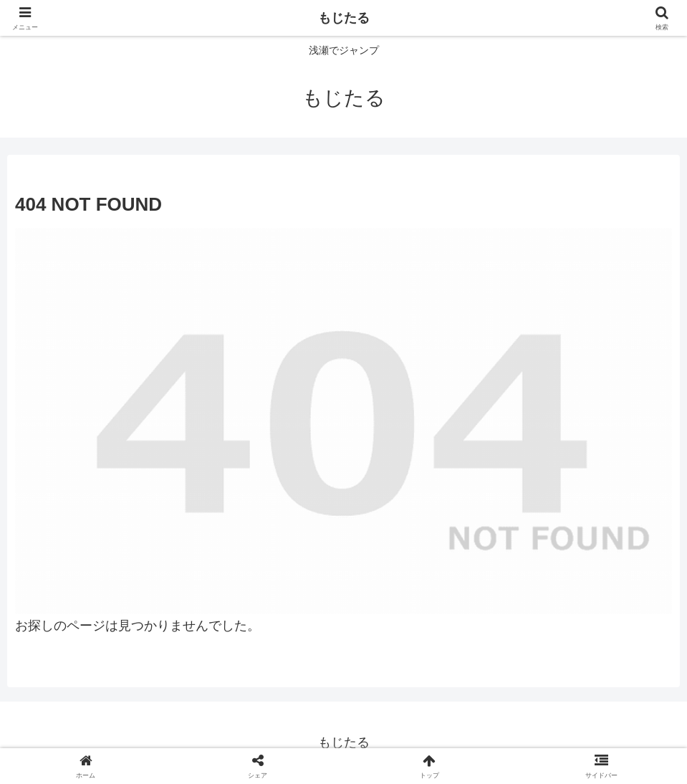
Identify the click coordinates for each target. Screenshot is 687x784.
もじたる (344, 18)
